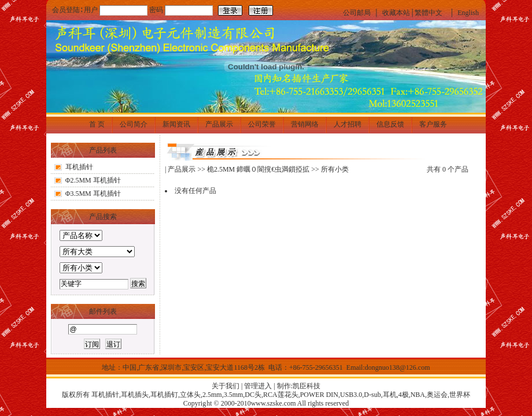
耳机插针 (79, 167)
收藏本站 (396, 13)
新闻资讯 (176, 124)
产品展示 (219, 124)
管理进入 (258, 386)
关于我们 (226, 386)
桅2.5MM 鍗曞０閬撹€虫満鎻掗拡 (258, 169)
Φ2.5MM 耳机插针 (93, 180)
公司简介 (134, 124)
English (468, 13)
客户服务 (433, 124)
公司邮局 (357, 13)
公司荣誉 (262, 124)
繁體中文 (428, 13)
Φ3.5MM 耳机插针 (93, 194)
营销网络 (305, 124)
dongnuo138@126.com (398, 367)
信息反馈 (390, 124)
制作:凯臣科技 (299, 386)
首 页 (97, 124)
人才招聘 (348, 124)
